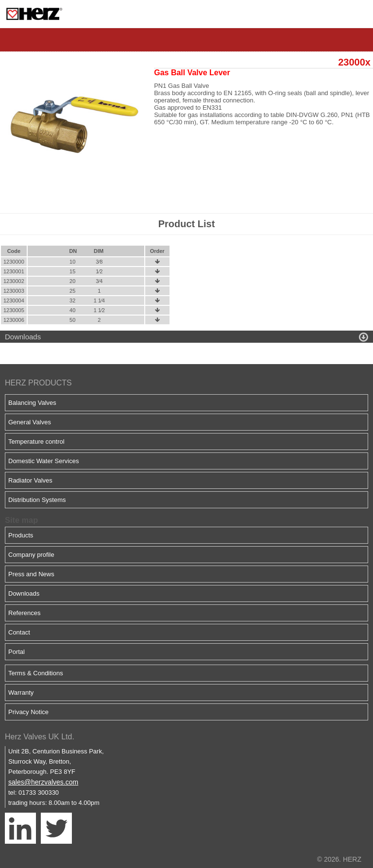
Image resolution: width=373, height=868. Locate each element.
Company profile (31, 555)
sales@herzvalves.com (43, 782)
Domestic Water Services (43, 461)
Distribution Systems (37, 500)
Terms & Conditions (36, 673)
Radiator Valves (30, 480)
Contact (19, 632)
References (24, 613)
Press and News (31, 574)
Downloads (24, 593)
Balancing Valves (32, 403)
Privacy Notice (28, 712)
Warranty (21, 693)
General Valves (30, 422)
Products (21, 535)
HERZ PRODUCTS (38, 383)
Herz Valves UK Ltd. (40, 737)
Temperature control (36, 442)
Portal (17, 652)
